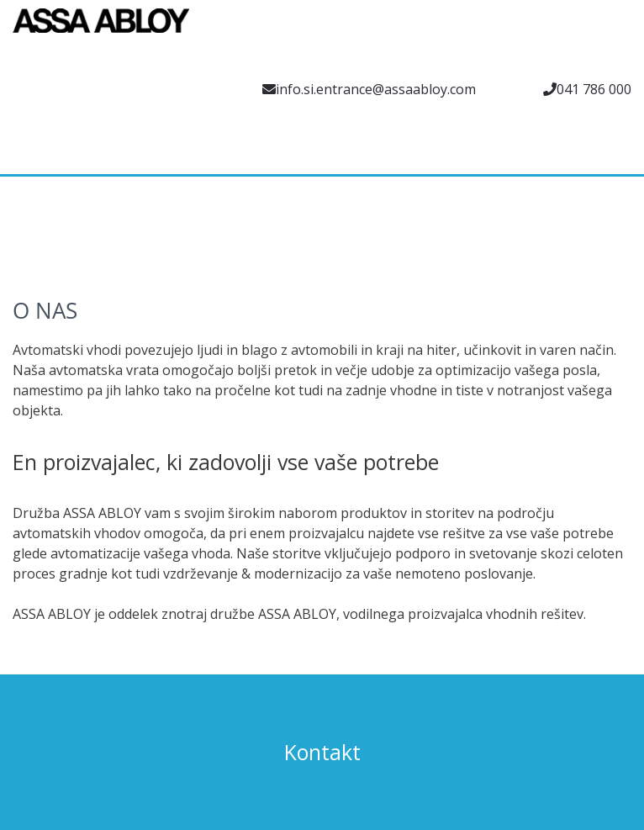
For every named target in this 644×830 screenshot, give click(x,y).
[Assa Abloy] (101, 29)
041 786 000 (594, 89)
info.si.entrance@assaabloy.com (376, 89)
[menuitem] (25, 155)
